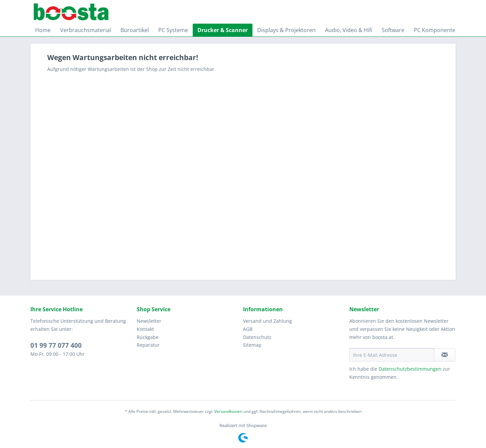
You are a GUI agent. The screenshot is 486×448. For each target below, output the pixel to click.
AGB (248, 329)
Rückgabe (148, 337)
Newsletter (149, 321)
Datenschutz (257, 337)
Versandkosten (228, 411)
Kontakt (145, 329)
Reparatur (148, 345)
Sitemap (252, 345)
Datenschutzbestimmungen (410, 369)
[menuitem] (43, 30)
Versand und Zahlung (267, 321)
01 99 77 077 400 (56, 345)
